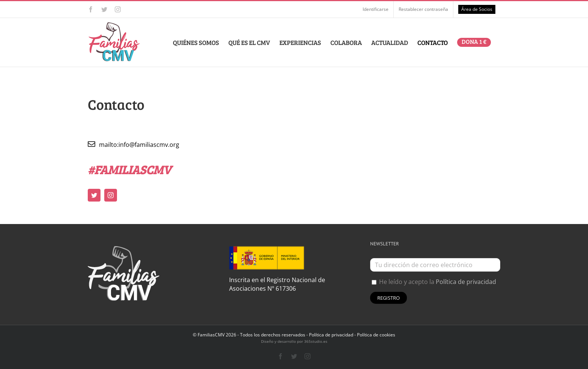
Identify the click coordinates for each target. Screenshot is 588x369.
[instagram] (111, 195)
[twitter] (94, 195)
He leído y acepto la (434, 282)
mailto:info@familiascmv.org (139, 145)
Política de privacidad (466, 282)
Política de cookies (376, 335)
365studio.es (316, 341)
